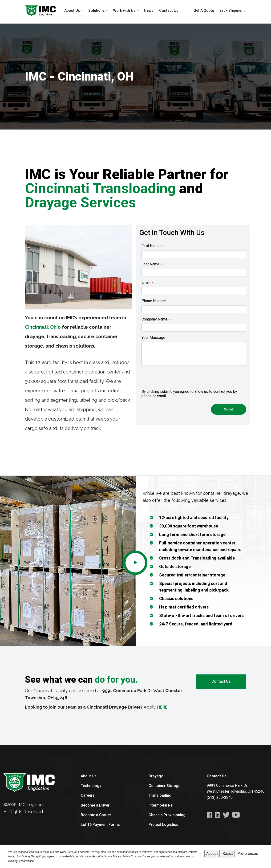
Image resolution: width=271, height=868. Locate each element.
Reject (228, 854)
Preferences (26, 861)
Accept (212, 854)
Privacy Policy (121, 856)
